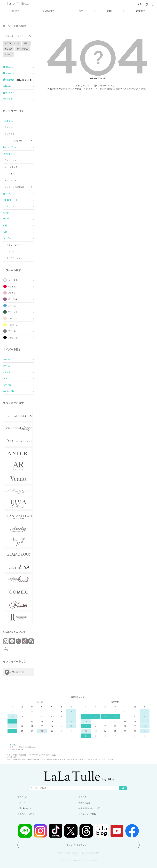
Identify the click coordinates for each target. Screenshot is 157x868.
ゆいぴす (8, 54)
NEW (80, 11)
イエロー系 (13, 325)
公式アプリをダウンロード (78, 845)
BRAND (15, 11)
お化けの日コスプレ (13, 258)
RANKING (140, 11)
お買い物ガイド (24, 808)
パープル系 (13, 299)
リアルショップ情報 (87, 814)
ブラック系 (13, 337)
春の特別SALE (23, 49)
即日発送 (8, 49)
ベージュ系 (13, 318)
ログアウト (83, 797)
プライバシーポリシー (27, 814)
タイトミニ (9, 127)
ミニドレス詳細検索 (13, 141)
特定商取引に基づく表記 (89, 808)
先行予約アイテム (12, 43)
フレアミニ (9, 134)
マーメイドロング (12, 174)
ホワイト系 (13, 280)
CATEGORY (48, 11)
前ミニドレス (10, 180)
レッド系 (12, 286)
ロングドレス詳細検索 (14, 187)
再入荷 (27, 43)
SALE (109, 11)
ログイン (21, 802)
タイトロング (10, 160)
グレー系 (12, 331)
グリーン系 (13, 312)
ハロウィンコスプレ (13, 245)
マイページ (22, 797)
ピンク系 (12, 293)
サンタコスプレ (11, 251)
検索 (123, 788)
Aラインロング (11, 167)
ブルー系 (12, 306)
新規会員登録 (84, 802)
